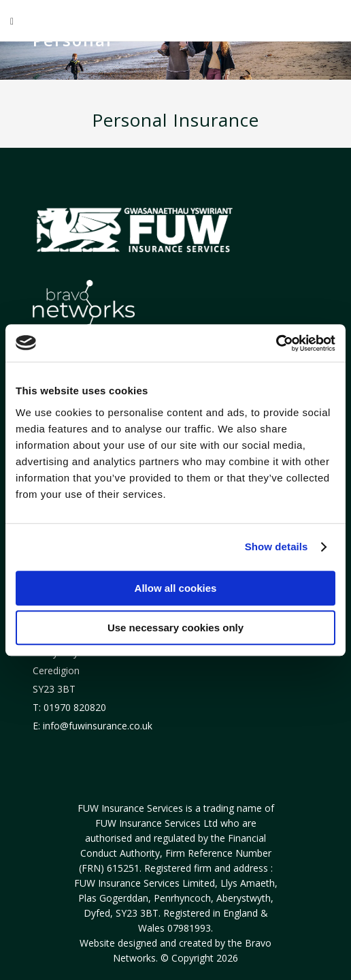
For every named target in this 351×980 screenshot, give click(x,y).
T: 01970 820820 (69, 707)
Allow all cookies (176, 588)
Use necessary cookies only (175, 628)
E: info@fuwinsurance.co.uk (93, 726)
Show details (277, 547)
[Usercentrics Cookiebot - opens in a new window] (276, 343)
